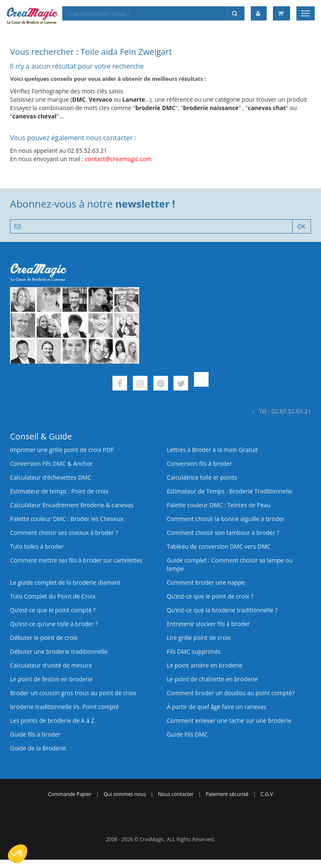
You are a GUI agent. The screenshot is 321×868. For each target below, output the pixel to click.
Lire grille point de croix (199, 638)
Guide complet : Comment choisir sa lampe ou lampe (230, 564)
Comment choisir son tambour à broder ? (223, 533)
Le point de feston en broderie (51, 679)
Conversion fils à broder (199, 464)
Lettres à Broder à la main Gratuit (212, 450)
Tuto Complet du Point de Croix (53, 596)
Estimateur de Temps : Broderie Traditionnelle (229, 491)
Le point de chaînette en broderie (212, 679)
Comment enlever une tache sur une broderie (229, 720)
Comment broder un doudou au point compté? (231, 693)
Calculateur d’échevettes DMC (51, 477)
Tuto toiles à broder (37, 546)
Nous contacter (176, 794)
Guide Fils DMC (187, 734)
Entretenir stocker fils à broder (208, 624)
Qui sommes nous (125, 794)
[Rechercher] (236, 13)
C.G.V (267, 794)
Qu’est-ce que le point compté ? (53, 610)
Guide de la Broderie (38, 748)
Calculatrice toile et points (202, 477)
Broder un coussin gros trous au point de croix (73, 693)
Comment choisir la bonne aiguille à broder (226, 519)
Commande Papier (70, 794)
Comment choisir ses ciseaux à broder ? (64, 533)
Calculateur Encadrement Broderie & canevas (72, 505)
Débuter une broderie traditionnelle (59, 651)
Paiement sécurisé (227, 794)
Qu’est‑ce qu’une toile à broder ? (54, 624)
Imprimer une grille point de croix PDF (62, 450)
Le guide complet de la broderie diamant (65, 582)
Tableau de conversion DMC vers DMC (219, 546)
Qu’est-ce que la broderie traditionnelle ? (222, 610)
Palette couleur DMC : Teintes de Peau (219, 505)
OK (302, 226)
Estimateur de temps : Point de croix (59, 491)
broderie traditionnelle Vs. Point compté (64, 707)
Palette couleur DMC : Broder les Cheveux (67, 519)
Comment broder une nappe (206, 582)
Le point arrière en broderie (205, 665)
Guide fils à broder (35, 734)
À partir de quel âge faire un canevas (217, 707)
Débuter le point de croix (44, 638)
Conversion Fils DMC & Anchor (51, 464)
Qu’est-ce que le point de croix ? (210, 596)
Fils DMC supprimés (194, 651)
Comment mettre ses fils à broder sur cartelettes (76, 560)
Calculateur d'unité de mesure (51, 665)
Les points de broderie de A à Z (52, 720)
